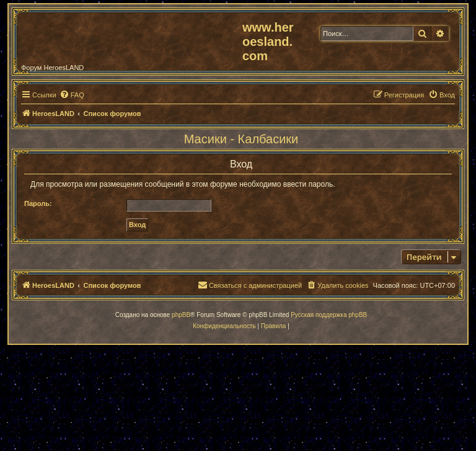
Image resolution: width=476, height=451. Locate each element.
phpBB (181, 315)
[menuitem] (72, 95)
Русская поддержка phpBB (329, 315)
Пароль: (38, 203)
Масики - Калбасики (241, 139)
